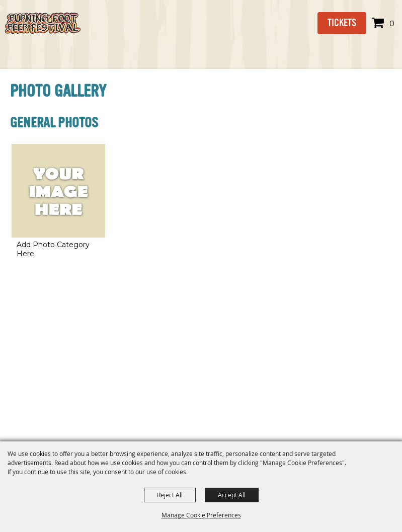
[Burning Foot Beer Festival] (43, 23)
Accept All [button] (232, 495)
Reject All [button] (170, 495)
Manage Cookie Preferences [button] (201, 515)
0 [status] (392, 23)
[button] (58, 203)
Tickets (342, 23)
